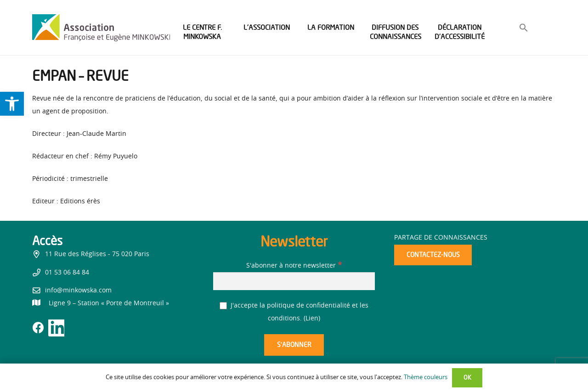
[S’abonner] (294, 345)
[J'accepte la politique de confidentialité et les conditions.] (223, 306)
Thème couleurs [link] (426, 378)
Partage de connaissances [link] (441, 238)
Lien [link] (312, 319)
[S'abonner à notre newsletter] (294, 281)
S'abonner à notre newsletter (294, 266)
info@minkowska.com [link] (78, 291)
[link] (12, 104)
